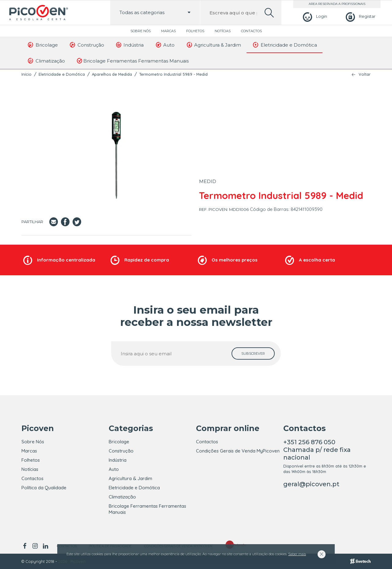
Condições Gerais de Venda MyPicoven (238, 451)
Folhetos (195, 31)
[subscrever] (253, 353)
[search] (269, 13)
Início (26, 74)
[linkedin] (45, 546)
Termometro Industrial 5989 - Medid (173, 74)
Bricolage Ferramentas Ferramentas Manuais (132, 61)
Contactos (251, 31)
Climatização (46, 61)
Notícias (223, 31)
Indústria (130, 45)
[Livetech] (360, 561)
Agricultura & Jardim (213, 45)
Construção (87, 45)
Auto (165, 45)
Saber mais (297, 554)
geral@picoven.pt (311, 484)
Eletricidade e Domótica (285, 45)
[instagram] (35, 546)
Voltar (365, 74)
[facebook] (26, 546)
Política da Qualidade (44, 488)
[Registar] (360, 16)
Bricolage (42, 45)
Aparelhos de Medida (112, 74)
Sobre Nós (141, 31)
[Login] (314, 16)
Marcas (168, 31)
